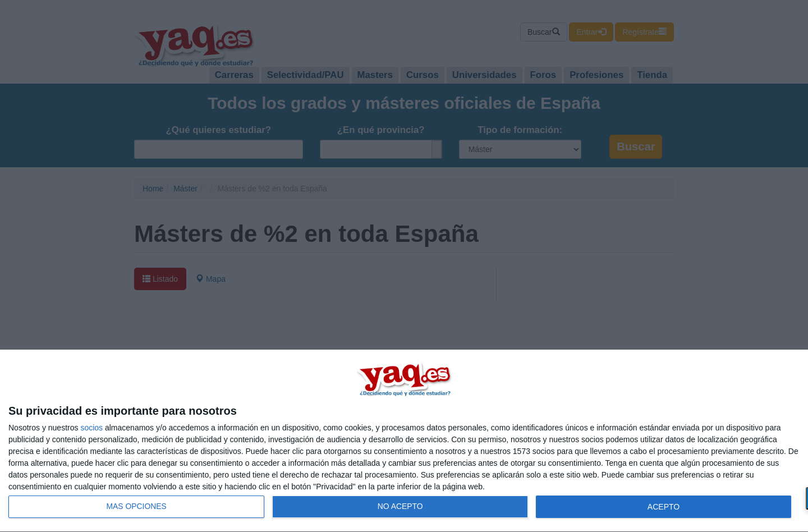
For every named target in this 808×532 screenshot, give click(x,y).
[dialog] (404, 441)
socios (91, 428)
